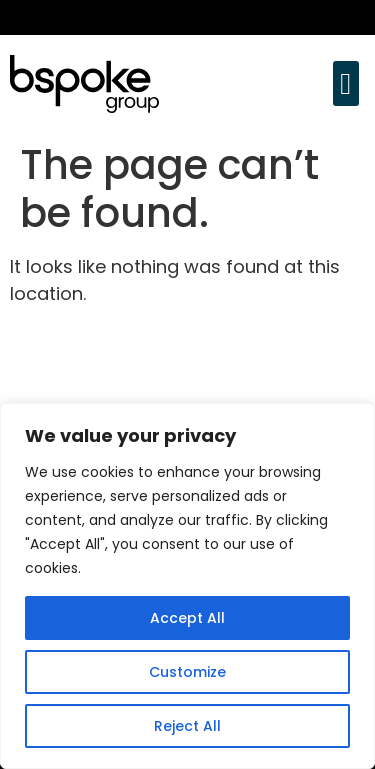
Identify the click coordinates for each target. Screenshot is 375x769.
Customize (187, 672)
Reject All (187, 726)
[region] (187, 586)
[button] (346, 83)
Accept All (187, 618)
